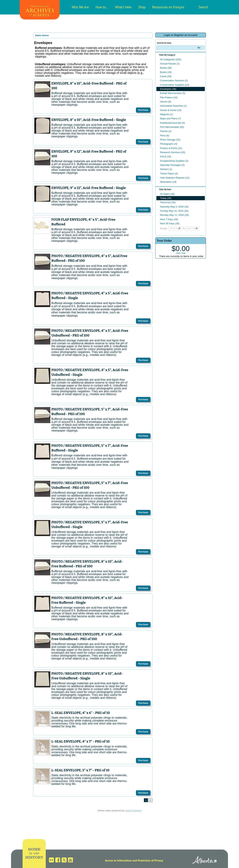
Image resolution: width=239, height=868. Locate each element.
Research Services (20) (173, 152)
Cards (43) (166, 76)
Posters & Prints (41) (171, 148)
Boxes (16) (166, 72)
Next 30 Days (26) (170, 223)
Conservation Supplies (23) (175, 85)
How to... (102, 7)
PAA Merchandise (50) (172, 127)
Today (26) (166, 198)
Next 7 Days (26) (169, 219)
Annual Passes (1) (170, 64)
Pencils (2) (166, 131)
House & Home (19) (171, 110)
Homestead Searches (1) (173, 106)
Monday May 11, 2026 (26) (174, 215)
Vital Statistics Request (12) (175, 178)
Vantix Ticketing (133, 811)
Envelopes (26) (168, 89)
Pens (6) (165, 135)
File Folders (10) (169, 97)
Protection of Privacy (150, 860)
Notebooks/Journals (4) (172, 123)
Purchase (143, 110)
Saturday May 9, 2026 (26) (174, 207)
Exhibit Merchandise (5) (173, 93)
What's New (123, 7)
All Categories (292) (171, 59)
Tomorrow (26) (168, 202)
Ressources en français (168, 7)
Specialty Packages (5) (172, 165)
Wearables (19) (168, 182)
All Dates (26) (167, 194)
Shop (142, 7)
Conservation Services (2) (174, 80)
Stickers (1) (166, 169)
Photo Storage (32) (170, 140)
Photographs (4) (169, 144)
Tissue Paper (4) (169, 174)
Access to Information (118, 860)
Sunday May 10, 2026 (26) (174, 211)
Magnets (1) (166, 114)
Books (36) (166, 68)
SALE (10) (166, 156)
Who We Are (80, 7)
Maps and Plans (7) (170, 118)
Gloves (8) (166, 102)
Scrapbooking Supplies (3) (174, 161)
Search (203, 7)
